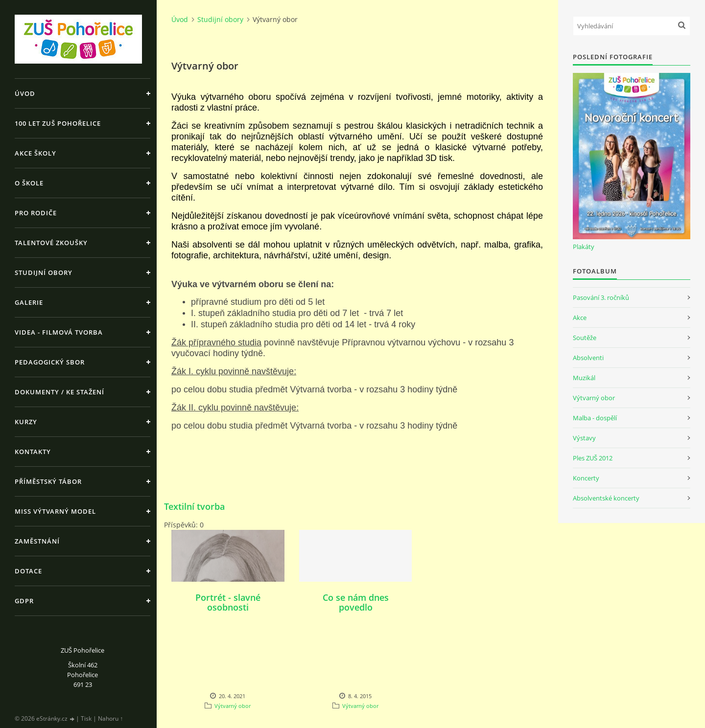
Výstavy (584, 438)
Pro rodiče (36, 213)
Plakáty (584, 247)
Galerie (29, 302)
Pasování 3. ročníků (601, 297)
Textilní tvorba (194, 506)
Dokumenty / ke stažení (59, 392)
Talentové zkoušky (51, 243)
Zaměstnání (37, 541)
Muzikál (584, 378)
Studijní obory (44, 273)
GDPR (24, 601)
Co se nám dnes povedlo (356, 602)
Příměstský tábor (48, 481)
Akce (580, 318)
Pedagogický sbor (50, 362)
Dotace (28, 571)
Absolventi (588, 358)
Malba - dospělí (595, 418)
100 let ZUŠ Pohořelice (58, 123)
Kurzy (26, 422)
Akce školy (35, 153)
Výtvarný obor (233, 706)
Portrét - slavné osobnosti (228, 602)
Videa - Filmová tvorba (59, 332)
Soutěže (585, 338)
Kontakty (33, 452)
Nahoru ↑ (110, 718)
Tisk (86, 718)
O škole (29, 183)
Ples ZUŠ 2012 (593, 458)
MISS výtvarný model (55, 511)
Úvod (25, 93)
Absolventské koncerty (606, 498)
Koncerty (586, 478)
